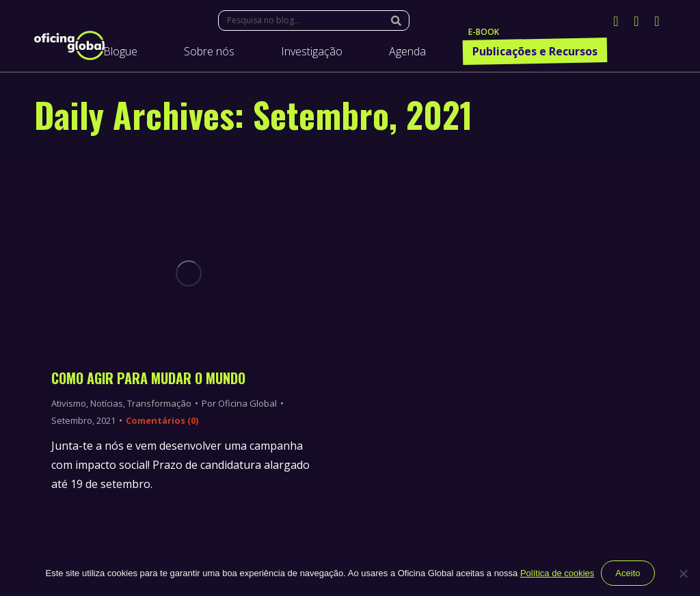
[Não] (683, 573)
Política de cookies (557, 573)
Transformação (159, 403)
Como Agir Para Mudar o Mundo (148, 378)
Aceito (628, 573)
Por (239, 403)
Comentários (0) (162, 420)
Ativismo (69, 403)
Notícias (107, 403)
